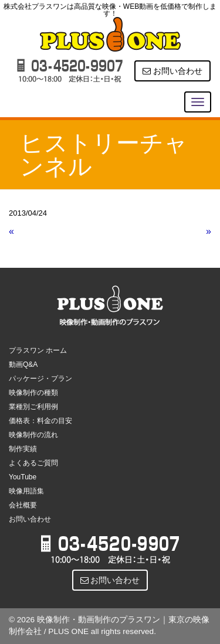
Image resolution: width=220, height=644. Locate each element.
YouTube (23, 477)
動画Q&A (23, 364)
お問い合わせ (172, 71)
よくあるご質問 (33, 463)
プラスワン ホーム (38, 350)
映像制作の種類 (33, 393)
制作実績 (23, 449)
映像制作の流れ (33, 435)
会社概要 (23, 505)
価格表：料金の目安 (40, 421)
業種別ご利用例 (33, 407)
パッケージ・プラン (40, 379)
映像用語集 (26, 491)
